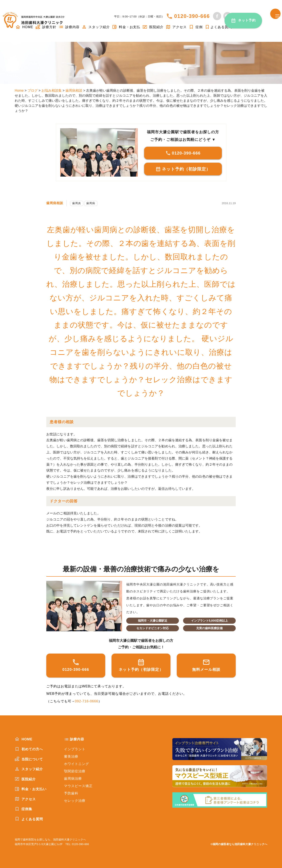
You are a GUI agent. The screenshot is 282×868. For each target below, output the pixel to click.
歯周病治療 (73, 779)
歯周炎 (78, 203)
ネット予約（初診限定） (183, 169)
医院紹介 (153, 27)
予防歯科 (71, 793)
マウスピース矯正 (78, 786)
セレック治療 (75, 801)
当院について (29, 759)
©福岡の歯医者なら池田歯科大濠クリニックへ (239, 844)
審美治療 (71, 756)
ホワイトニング (76, 764)
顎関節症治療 (75, 771)
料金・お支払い (31, 789)
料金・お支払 (126, 27)
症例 (196, 27)
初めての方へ (29, 749)
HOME (24, 739)
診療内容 (69, 27)
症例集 (23, 809)
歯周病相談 (55, 203)
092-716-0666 (87, 701)
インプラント (75, 749)
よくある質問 (218, 27)
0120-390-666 (192, 16)
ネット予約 (247, 20)
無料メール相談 (206, 665)
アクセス (176, 27)
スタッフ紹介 (96, 27)
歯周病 (92, 203)
